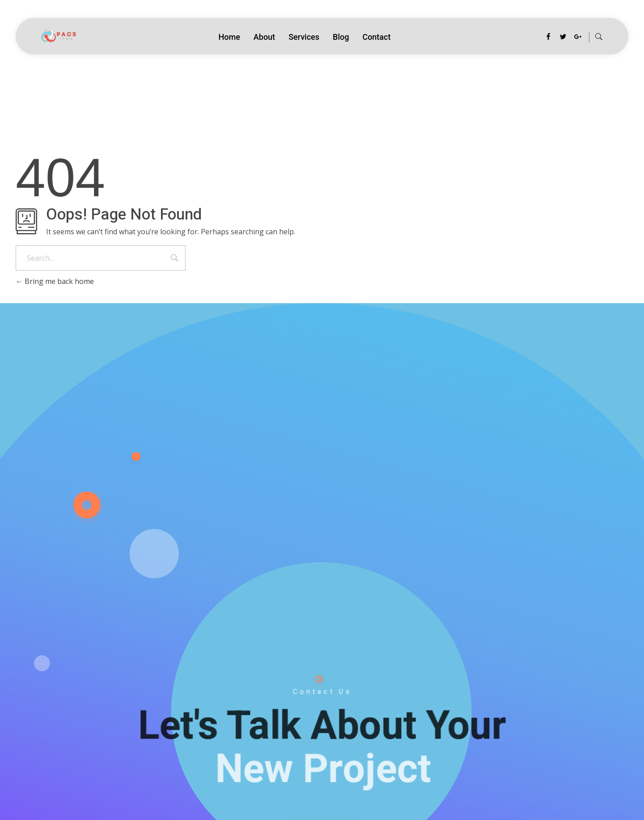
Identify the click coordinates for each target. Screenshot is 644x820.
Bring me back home (55, 281)
